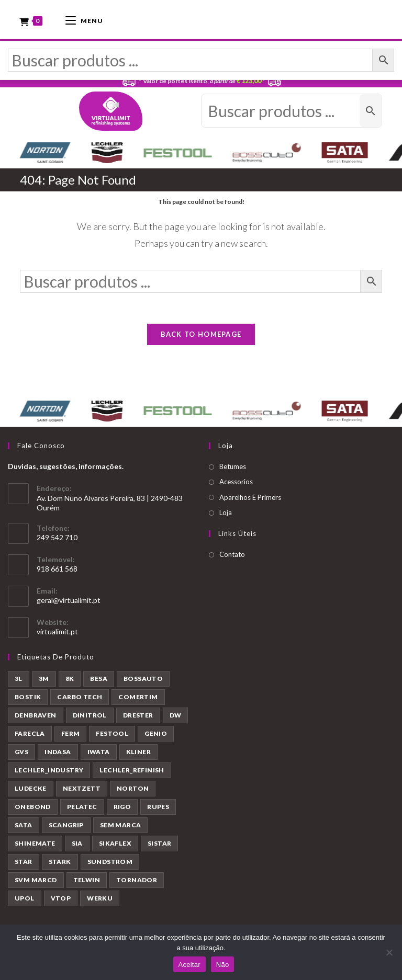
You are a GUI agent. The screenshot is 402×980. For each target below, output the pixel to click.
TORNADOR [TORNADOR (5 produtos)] (137, 882)
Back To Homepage (201, 336)
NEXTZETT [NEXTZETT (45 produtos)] (82, 791)
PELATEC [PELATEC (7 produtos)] (82, 809)
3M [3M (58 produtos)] (44, 681)
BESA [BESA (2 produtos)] (99, 681)
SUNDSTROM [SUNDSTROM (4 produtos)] (110, 864)
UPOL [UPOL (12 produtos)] (25, 901)
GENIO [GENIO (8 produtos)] (156, 736)
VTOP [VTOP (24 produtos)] (61, 901)
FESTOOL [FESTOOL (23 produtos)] (112, 736)
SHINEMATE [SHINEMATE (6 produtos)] (35, 846)
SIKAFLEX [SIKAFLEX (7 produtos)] (115, 846)
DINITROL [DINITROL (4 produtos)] (90, 718)
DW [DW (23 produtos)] (176, 718)
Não (223, 965)
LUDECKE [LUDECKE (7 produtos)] (31, 791)
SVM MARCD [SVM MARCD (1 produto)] (36, 882)
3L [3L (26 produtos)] (19, 681)
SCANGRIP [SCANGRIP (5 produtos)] (66, 828)
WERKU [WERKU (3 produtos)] (100, 901)
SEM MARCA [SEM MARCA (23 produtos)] (121, 828)
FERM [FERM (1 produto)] (71, 736)
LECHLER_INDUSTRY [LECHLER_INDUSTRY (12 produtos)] (49, 773)
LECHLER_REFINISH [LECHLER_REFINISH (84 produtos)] (132, 773)
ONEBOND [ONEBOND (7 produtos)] (33, 809)
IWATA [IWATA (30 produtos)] (99, 754)
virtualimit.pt (57, 634)
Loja (226, 515)
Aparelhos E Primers (250, 499)
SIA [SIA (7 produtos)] (77, 846)
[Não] (389, 952)
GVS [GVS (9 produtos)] (21, 754)
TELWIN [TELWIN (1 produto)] (87, 882)
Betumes (233, 469)
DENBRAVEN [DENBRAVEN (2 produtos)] (36, 718)
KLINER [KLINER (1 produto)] (138, 754)
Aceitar (189, 965)
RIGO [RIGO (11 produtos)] (122, 809)
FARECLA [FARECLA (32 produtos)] (30, 736)
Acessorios (236, 484)
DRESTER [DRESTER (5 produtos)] (138, 718)
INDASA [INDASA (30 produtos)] (58, 754)
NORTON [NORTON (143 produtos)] (133, 791)
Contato (232, 557)
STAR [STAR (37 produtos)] (24, 864)
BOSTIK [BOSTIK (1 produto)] (28, 699)
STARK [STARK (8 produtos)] (60, 864)
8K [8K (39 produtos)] (70, 681)
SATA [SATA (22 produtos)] (24, 828)
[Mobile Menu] (84, 20)
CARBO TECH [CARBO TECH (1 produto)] (80, 699)
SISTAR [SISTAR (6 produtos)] (159, 846)
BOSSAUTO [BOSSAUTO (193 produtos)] (143, 681)
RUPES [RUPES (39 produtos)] (158, 809)
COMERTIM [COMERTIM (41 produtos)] (138, 699)
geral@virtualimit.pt (69, 603)
